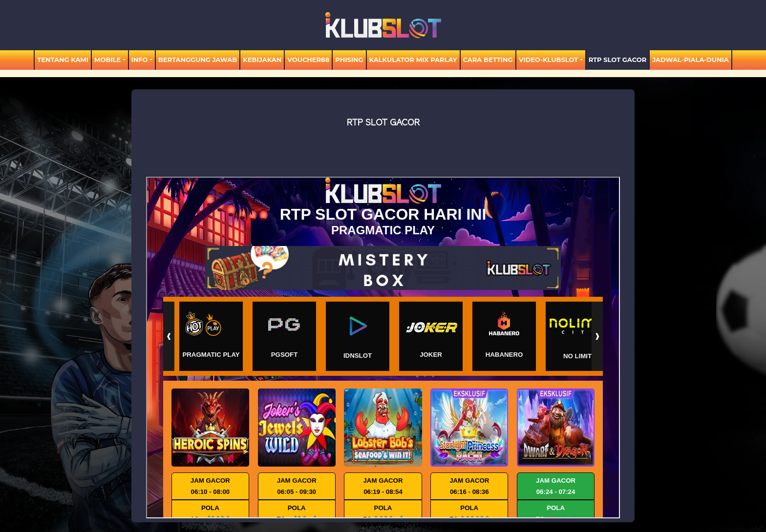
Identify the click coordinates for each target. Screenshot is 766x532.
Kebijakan (262, 60)
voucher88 (308, 60)
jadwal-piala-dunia (691, 60)
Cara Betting (488, 60)
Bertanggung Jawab (198, 60)
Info (140, 60)
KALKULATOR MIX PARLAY (413, 60)
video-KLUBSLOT (549, 60)
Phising (349, 60)
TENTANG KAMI (63, 60)
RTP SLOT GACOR (618, 60)
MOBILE (107, 60)
